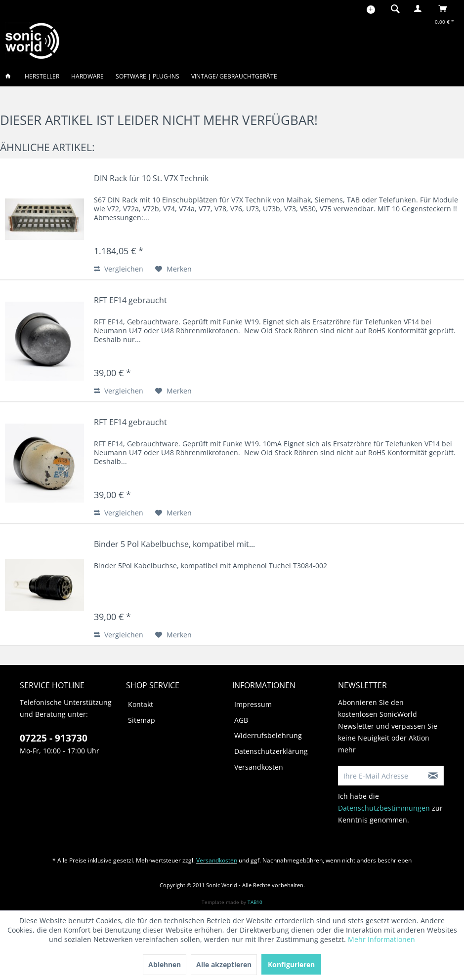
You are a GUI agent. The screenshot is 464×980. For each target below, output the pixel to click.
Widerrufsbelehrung (268, 735)
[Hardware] (87, 76)
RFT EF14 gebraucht (130, 300)
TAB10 (255, 902)
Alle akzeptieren (224, 964)
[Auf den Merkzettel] (173, 269)
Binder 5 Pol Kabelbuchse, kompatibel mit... (174, 544)
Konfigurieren (291, 964)
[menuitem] (392, 8)
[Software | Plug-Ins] (148, 76)
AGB (241, 720)
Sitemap (142, 720)
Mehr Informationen (381, 939)
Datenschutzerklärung (271, 751)
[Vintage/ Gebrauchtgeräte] (234, 76)
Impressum (253, 704)
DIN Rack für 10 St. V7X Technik (151, 178)
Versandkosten (259, 767)
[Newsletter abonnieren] (433, 776)
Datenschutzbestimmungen (384, 808)
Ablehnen (165, 964)
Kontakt (141, 704)
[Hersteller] (42, 76)
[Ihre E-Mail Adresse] (380, 776)
